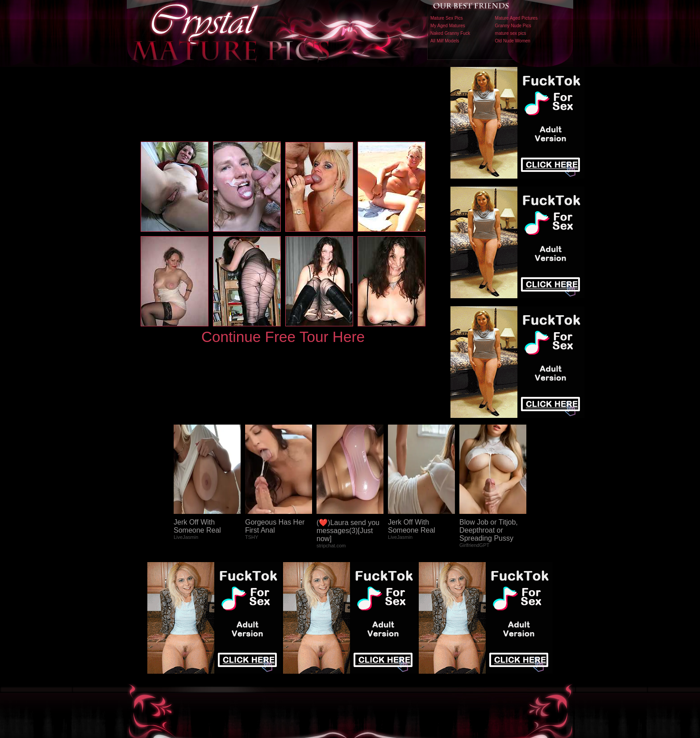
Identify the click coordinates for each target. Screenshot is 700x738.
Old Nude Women (513, 41)
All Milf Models (445, 41)
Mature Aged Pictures (517, 18)
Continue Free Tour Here (283, 337)
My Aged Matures (448, 26)
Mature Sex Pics (447, 18)
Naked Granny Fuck (450, 33)
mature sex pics (511, 33)
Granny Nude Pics (513, 26)
